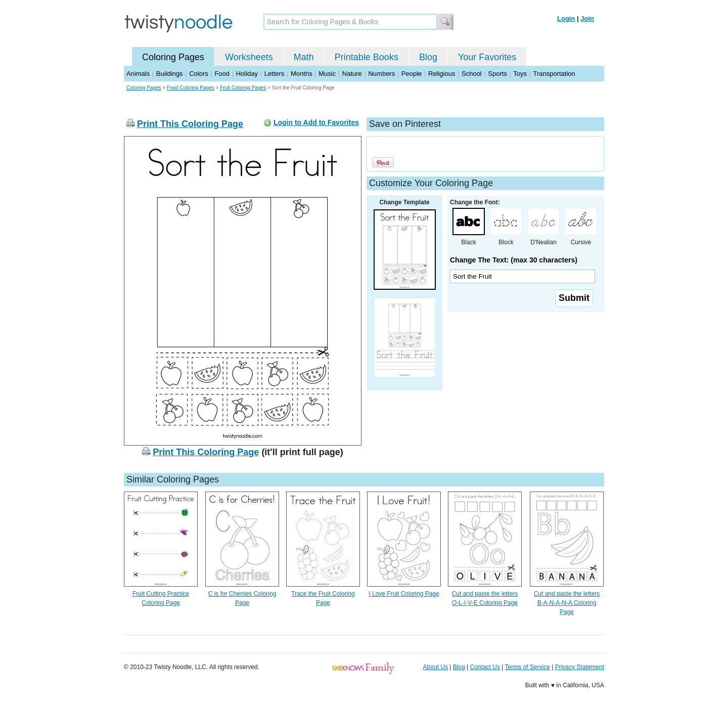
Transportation (554, 74)
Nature (352, 74)
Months (302, 74)
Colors (199, 74)
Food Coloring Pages (191, 88)
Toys (520, 74)
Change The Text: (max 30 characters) (514, 260)
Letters (275, 74)
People (412, 74)
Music (327, 74)
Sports (497, 74)
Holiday (247, 74)
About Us (436, 667)
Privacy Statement (580, 667)
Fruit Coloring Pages (243, 88)
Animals (138, 74)
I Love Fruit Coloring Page (404, 594)
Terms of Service (527, 667)
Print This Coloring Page (190, 124)
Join (587, 18)
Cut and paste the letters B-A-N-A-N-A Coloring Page (567, 603)
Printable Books (367, 57)
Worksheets (249, 57)
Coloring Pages (173, 57)
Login (566, 18)
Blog (428, 57)
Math (304, 57)
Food (222, 74)
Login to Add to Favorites (316, 122)
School (472, 74)
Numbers (381, 74)
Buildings (170, 74)
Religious (442, 74)
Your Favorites (487, 57)
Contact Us (485, 667)
